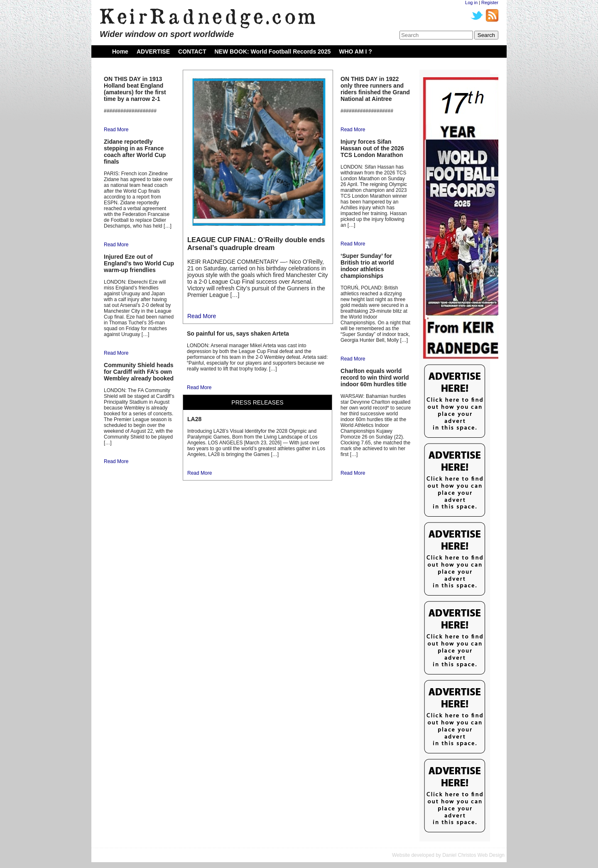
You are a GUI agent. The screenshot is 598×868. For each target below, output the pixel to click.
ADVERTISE (153, 51)
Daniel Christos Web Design (473, 855)
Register (490, 2)
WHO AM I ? (355, 51)
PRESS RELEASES (257, 402)
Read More (116, 130)
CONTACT (192, 51)
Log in (471, 2)
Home (120, 51)
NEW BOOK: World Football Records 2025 (272, 51)
